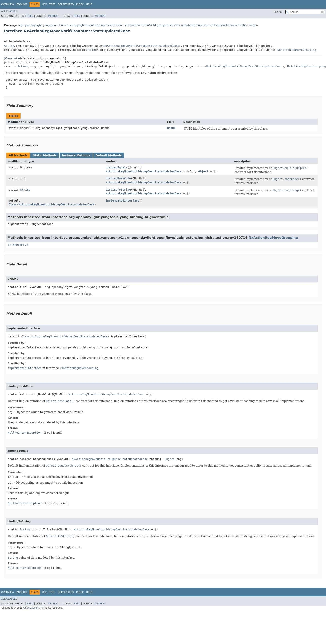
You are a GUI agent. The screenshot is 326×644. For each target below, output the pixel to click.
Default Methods (109, 155)
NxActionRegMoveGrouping (297, 50)
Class (13, 204)
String (25, 190)
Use (44, 4)
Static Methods (45, 155)
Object (203, 171)
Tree (52, 4)
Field (30, 16)
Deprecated (66, 4)
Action (9, 46)
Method (53, 16)
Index (80, 4)
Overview (8, 4)
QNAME (171, 128)
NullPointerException (25, 433)
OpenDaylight (31, 608)
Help (89, 4)
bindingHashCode (118, 178)
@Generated (12, 58)
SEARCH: (279, 12)
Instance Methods (76, 155)
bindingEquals (117, 167)
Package (22, 4)
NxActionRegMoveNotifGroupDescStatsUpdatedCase (141, 46)
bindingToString (118, 190)
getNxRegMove (18, 245)
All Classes (9, 11)
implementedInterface (122, 201)
